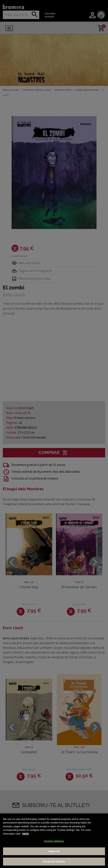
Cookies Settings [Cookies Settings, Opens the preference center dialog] (54, 841)
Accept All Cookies (54, 861)
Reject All (54, 851)
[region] (54, 841)
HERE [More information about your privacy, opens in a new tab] (26, 834)
